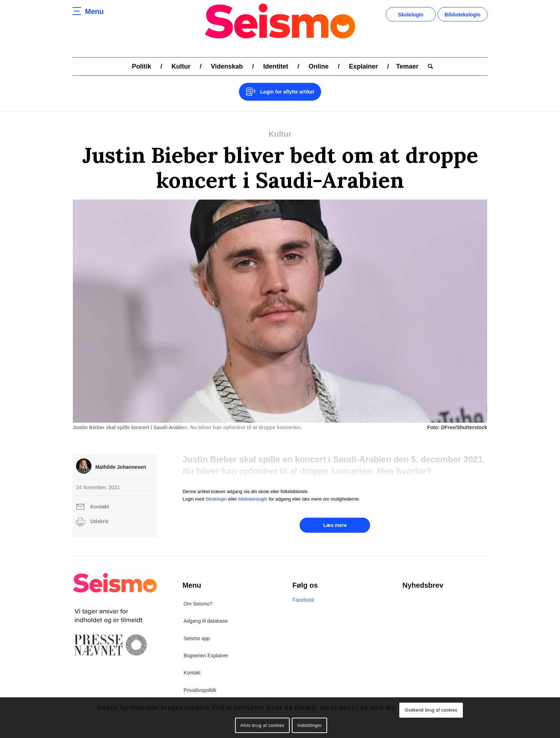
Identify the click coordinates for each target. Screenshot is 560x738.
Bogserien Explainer (206, 656)
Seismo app (197, 638)
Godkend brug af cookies (431, 710)
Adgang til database (206, 621)
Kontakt (100, 507)
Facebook (303, 600)
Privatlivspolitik (200, 690)
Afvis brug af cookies (262, 726)
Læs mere (335, 525)
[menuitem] (141, 66)
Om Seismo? (198, 604)
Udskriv (99, 521)
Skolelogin (411, 15)
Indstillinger (310, 726)
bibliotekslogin (253, 499)
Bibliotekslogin (462, 15)
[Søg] (428, 66)
